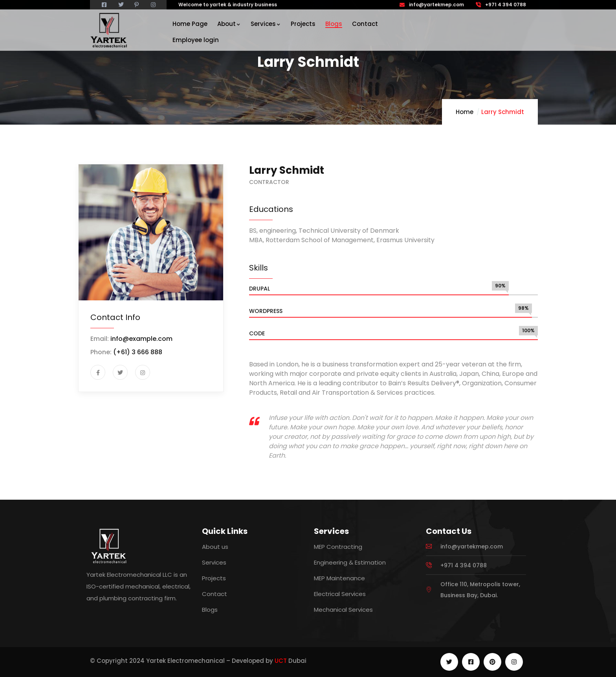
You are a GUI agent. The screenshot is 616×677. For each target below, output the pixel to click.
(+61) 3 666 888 (138, 352)
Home (465, 112)
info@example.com (141, 339)
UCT (281, 661)
